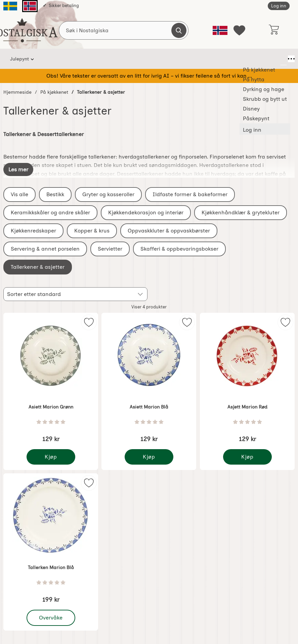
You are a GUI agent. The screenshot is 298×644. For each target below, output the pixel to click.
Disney (225, 59)
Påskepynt (258, 59)
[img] (89, 322)
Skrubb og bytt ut (185, 59)
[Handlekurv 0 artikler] (274, 30)
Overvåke (51, 618)
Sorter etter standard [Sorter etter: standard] (34, 294)
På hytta (93, 59)
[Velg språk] (220, 30)
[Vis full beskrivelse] (18, 169)
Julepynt (19, 59)
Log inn (279, 6)
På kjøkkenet (56, 59)
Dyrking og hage (134, 59)
